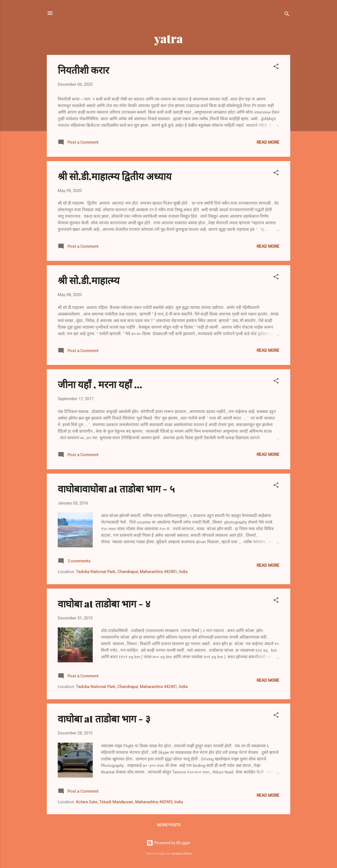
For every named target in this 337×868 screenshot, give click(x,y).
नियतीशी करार (83, 70)
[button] (276, 67)
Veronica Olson (181, 854)
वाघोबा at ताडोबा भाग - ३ (104, 718)
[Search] (287, 15)
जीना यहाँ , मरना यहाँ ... (100, 384)
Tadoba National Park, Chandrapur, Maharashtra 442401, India (132, 572)
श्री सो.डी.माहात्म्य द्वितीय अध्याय (115, 176)
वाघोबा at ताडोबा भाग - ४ (104, 603)
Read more (268, 142)
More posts (169, 825)
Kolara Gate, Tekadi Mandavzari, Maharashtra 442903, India (130, 802)
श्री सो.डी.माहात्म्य (89, 280)
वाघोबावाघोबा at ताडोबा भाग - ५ (116, 488)
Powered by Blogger (168, 843)
